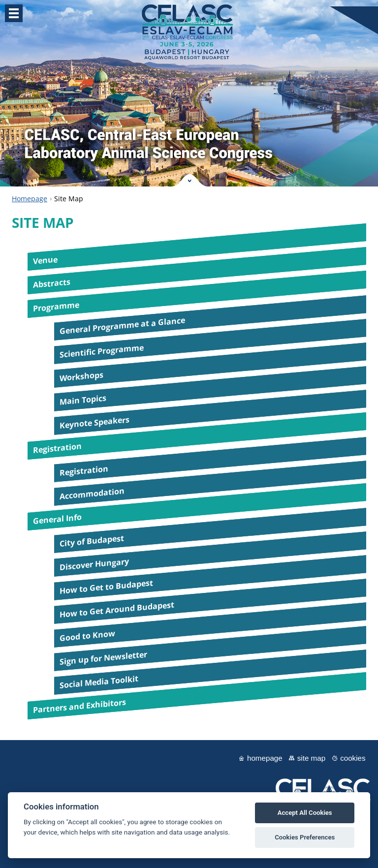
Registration (57, 449)
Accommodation (92, 494)
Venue (45, 260)
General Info (57, 519)
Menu (14, 13)
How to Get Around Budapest (117, 610)
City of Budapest (92, 541)
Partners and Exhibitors (79, 706)
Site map (311, 758)
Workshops (81, 376)
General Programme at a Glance (122, 326)
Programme (56, 307)
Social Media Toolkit (99, 682)
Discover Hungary (94, 564)
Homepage (30, 199)
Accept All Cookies (305, 813)
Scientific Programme (102, 351)
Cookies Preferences (305, 837)
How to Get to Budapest (106, 587)
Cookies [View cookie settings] (353, 758)
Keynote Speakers (94, 423)
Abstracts (52, 284)
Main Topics (83, 400)
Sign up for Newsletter (103, 658)
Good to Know (87, 636)
